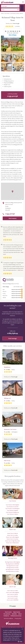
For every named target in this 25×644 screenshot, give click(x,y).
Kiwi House (7, 461)
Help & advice (17, 612)
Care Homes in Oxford (13, 514)
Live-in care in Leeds (12, 598)
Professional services (16, 616)
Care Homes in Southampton (12, 508)
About (20, 614)
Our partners (7, 614)
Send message (12, 338)
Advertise (14, 614)
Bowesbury (7, 367)
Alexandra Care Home (10, 429)
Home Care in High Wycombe (12, 541)
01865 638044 (13, 333)
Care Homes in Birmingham (13, 505)
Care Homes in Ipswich (12, 510)
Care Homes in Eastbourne (12, 512)
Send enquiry (13, 218)
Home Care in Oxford (12, 533)
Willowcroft (7, 398)
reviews (17, 26)
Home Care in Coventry (12, 539)
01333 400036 (13, 96)
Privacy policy (18, 618)
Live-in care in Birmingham (13, 592)
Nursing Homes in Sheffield (12, 564)
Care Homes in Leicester (13, 507)
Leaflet (22, 199)
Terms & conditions (8, 618)
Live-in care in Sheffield (12, 600)
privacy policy (6, 640)
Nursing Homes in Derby (12, 568)
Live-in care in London (13, 591)
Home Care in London (12, 535)
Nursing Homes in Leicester (13, 569)
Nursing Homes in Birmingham (13, 562)
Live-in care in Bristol (13, 596)
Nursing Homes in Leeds (12, 566)
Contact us (6, 616)
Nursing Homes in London (13, 571)
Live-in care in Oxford (13, 594)
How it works (8, 612)
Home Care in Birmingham (12, 537)
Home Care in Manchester (12, 543)
